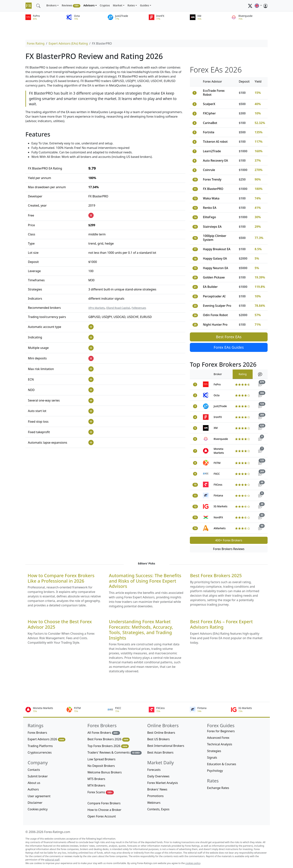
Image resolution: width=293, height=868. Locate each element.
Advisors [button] (89, 5)
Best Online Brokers (161, 733)
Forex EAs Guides (229, 347)
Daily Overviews (158, 776)
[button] (258, 6)
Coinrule (209, 170)
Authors (33, 789)
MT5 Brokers (96, 779)
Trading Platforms (40, 746)
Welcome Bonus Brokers (105, 772)
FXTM (217, 463)
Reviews (71, 6)
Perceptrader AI (214, 296)
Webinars (154, 803)
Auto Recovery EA (215, 160)
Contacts (34, 770)
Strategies (214, 751)
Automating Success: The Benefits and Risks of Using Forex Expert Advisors (145, 581)
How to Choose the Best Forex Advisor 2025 (60, 624)
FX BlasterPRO (213, 189)
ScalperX (209, 104)
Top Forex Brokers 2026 (108, 746)
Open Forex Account (102, 816)
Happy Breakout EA (217, 249)
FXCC (217, 474)
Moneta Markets (219, 451)
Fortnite (209, 132)
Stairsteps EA (212, 227)
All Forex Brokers (104, 733)
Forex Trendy (212, 179)
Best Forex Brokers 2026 (109, 739)
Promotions (155, 796)
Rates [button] (131, 5)
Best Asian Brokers (160, 752)
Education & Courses (222, 764)
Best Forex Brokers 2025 (216, 576)
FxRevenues (139, 308)
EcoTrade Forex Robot (214, 93)
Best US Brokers (158, 739)
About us (34, 783)
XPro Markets (97, 308)
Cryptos (105, 5)
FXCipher (209, 113)
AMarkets (220, 528)
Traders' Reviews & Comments (115, 753)
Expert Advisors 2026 (47, 739)
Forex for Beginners (221, 731)
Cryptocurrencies (40, 752)
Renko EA (210, 208)
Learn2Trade (212, 151)
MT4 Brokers (96, 785)
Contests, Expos (158, 809)
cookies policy (193, 863)
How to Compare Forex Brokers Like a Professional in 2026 (61, 578)
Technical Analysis (220, 744)
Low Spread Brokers (101, 759)
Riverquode (221, 439)
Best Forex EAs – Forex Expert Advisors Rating (221, 624)
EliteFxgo (209, 217)
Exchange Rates (218, 788)
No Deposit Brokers (101, 766)
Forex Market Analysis (163, 783)
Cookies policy (38, 809)
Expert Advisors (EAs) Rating (68, 43)
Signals (212, 758)
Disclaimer (35, 803)
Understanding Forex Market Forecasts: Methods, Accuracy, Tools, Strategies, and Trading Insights (141, 630)
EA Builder (210, 287)
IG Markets (220, 506)
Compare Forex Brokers (104, 803)
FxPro (217, 384)
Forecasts (154, 770)
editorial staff (52, 860)
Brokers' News (157, 789)
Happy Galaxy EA (215, 258)
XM (216, 428)
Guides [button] (144, 5)
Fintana (218, 495)
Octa (216, 395)
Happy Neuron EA (216, 268)
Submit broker (38, 776)
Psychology (215, 771)
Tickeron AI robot (215, 142)
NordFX (218, 517)
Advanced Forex (218, 738)
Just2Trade (220, 406)
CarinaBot (210, 123)
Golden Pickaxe (214, 277)
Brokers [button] (51, 5)
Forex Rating (36, 43)
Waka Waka (211, 198)
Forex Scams (101, 792)
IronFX (218, 417)
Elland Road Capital (118, 308)
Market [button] (118, 5)
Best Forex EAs (229, 337)
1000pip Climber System (215, 238)
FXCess (218, 485)
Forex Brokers (37, 733)
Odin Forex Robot (215, 315)
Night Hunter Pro (215, 325)
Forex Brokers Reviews (229, 549)
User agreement (39, 796)
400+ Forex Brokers (229, 540)
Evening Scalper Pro (217, 306)
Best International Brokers (166, 746)
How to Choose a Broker (104, 810)
